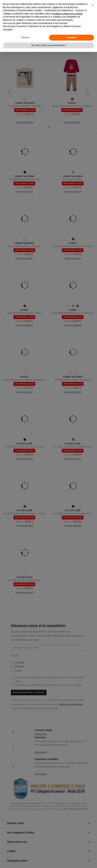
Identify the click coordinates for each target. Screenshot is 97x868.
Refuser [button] (26, 37)
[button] (93, 5)
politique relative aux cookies (68, 14)
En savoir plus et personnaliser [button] (48, 45)
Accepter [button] (71, 37)
